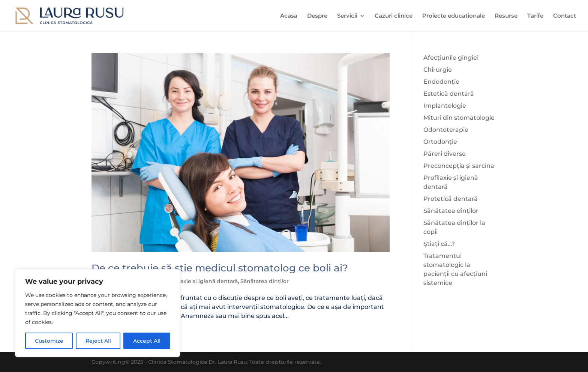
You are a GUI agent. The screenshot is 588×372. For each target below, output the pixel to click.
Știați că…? (439, 244)
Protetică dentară (451, 199)
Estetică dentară (449, 94)
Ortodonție (440, 142)
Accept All (147, 341)
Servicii (347, 16)
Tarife (535, 16)
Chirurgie (438, 70)
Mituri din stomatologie (459, 118)
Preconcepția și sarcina (459, 166)
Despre (317, 16)
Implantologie (445, 106)
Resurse (506, 16)
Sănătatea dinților (265, 281)
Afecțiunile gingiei (451, 58)
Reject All (98, 341)
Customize (49, 341)
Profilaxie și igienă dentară (202, 281)
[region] (97, 313)
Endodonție (441, 82)
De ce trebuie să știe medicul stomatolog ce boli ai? (220, 268)
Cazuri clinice (394, 16)
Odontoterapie (446, 130)
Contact (565, 16)
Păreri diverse (445, 154)
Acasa (289, 16)
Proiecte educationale (454, 16)
